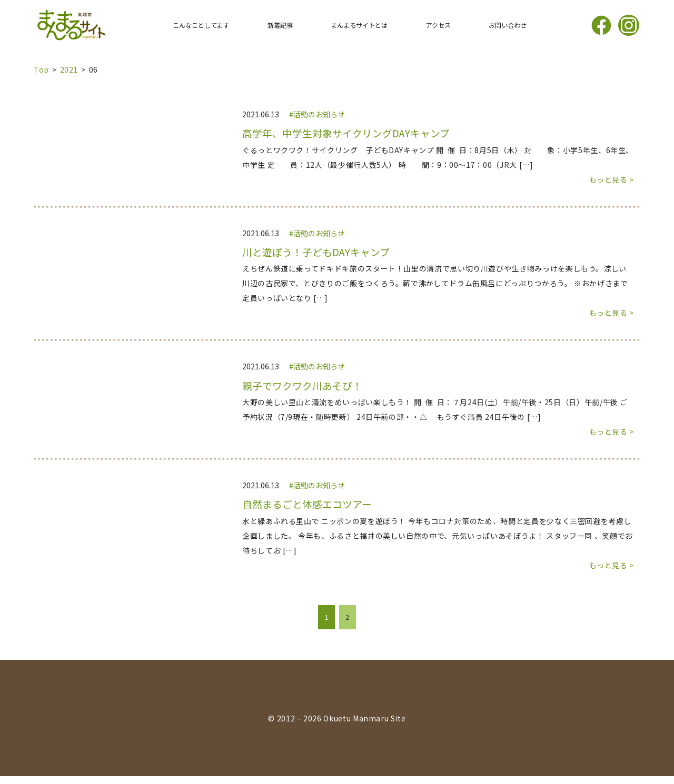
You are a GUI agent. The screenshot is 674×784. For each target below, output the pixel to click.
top (41, 69)
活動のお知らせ (319, 114)
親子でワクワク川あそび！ (302, 386)
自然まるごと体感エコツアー (307, 504)
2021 (69, 69)
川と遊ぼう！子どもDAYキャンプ (316, 252)
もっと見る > (612, 179)
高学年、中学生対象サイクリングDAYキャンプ (346, 133)
